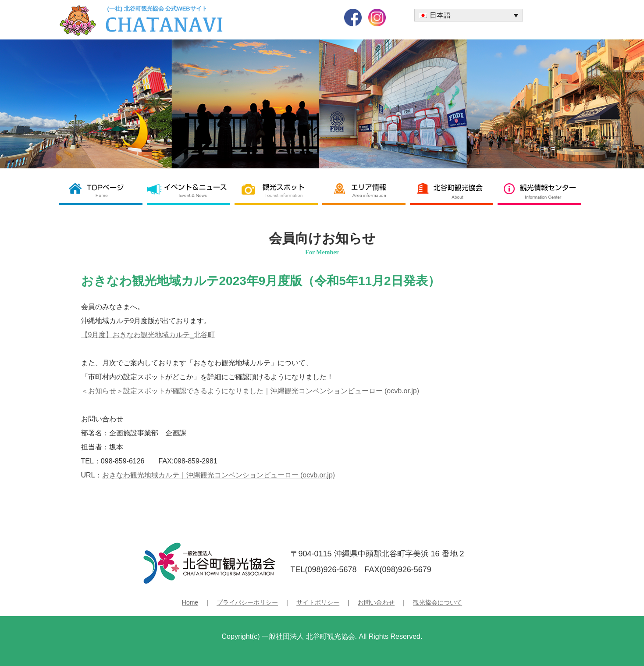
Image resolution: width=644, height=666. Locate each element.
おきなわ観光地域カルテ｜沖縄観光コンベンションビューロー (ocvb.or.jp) (219, 475)
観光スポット (278, 190)
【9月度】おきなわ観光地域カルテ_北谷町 (148, 335)
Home (190, 602)
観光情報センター (541, 190)
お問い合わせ (376, 602)
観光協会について (438, 602)
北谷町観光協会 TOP (103, 190)
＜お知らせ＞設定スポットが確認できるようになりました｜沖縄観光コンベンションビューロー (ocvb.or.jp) (250, 391)
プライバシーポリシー (247, 602)
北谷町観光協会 (454, 190)
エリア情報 (366, 190)
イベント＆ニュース (191, 190)
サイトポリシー (318, 602)
